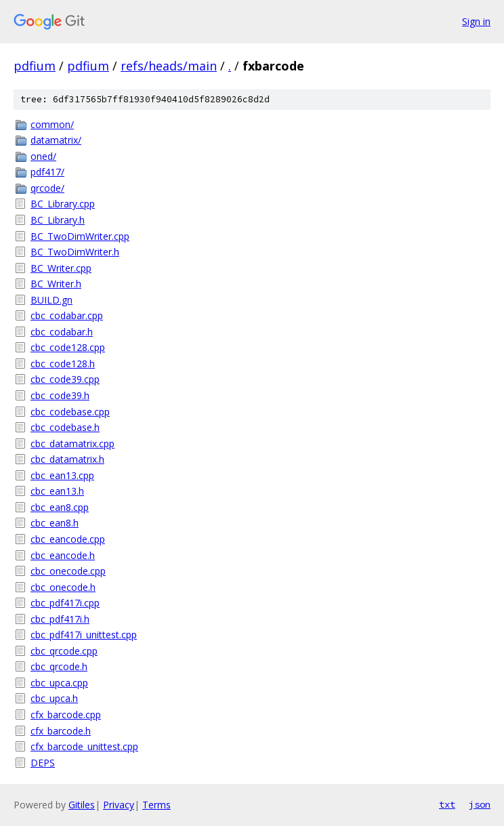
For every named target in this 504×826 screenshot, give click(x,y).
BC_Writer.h (56, 284)
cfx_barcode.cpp (66, 715)
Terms (156, 805)
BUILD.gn (51, 300)
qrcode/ (47, 188)
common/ (52, 124)
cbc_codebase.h (65, 427)
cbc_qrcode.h (59, 666)
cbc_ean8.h (55, 523)
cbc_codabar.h (62, 332)
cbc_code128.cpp (68, 347)
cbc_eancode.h (63, 555)
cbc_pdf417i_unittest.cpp (84, 635)
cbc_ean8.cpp (60, 507)
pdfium (35, 66)
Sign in (476, 21)
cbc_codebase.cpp (70, 412)
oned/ (43, 156)
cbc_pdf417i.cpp (65, 603)
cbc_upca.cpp (59, 683)
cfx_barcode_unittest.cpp (84, 746)
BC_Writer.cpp (61, 268)
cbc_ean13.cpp (62, 475)
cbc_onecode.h (63, 587)
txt (447, 804)
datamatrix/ (56, 140)
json (480, 804)
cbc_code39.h (60, 395)
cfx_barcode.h (61, 731)
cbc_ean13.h (57, 491)
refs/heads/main (169, 66)
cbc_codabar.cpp (67, 315)
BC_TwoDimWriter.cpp (80, 236)
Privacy (119, 805)
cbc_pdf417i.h (60, 619)
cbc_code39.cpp (65, 379)
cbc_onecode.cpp (68, 571)
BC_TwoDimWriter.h (75, 252)
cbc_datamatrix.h (67, 459)
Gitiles (82, 805)
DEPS (43, 763)
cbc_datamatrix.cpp (72, 443)
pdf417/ (47, 172)
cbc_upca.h (54, 698)
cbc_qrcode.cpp (64, 651)
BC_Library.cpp (63, 204)
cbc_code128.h (63, 364)
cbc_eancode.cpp (68, 539)
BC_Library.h (58, 220)
